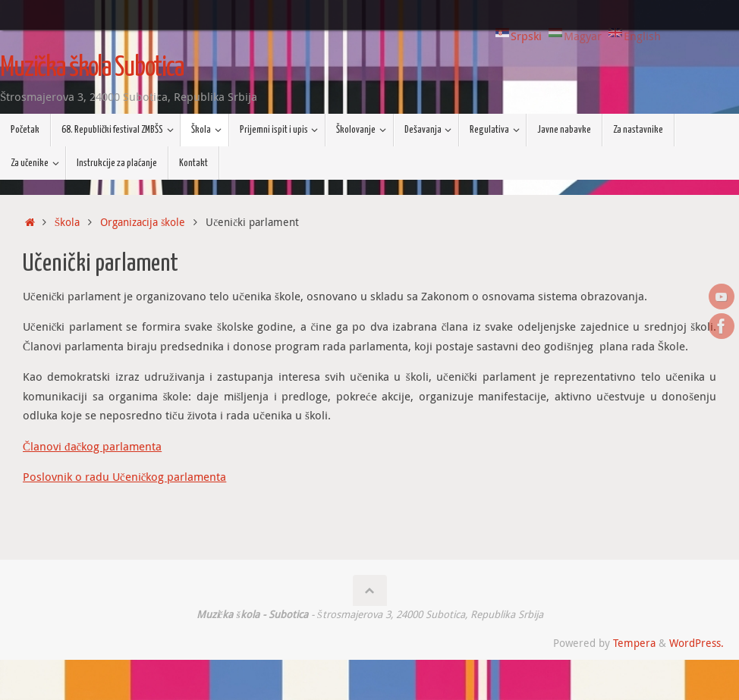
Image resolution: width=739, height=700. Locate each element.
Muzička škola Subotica (92, 68)
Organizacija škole (143, 222)
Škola (68, 222)
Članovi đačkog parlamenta (92, 446)
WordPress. (697, 643)
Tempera (634, 643)
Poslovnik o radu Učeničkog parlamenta (124, 476)
